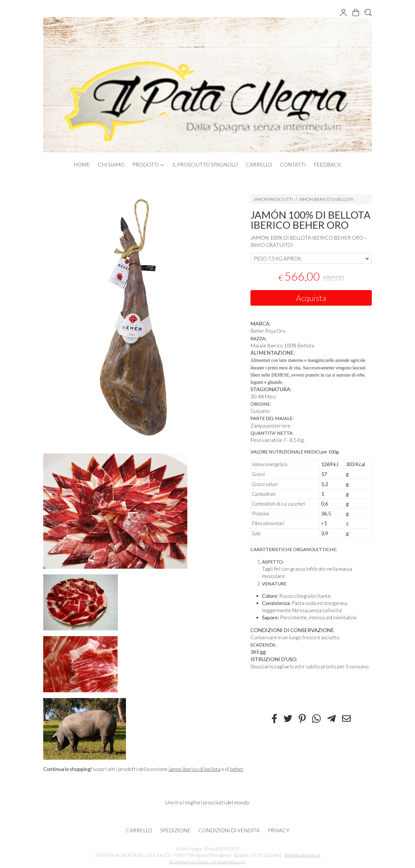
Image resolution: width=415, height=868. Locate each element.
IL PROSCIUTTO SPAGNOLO (205, 164)
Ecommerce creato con (207, 862)
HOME (82, 164)
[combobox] (311, 258)
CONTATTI (293, 164)
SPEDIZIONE (175, 830)
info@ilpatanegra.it (303, 855)
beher (237, 769)
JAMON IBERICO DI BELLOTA (326, 199)
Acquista (311, 298)
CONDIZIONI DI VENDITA (229, 830)
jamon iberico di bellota (194, 769)
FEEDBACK (328, 164)
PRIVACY (279, 830)
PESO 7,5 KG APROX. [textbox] (278, 258)
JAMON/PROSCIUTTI (273, 199)
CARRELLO (259, 164)
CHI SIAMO (111, 164)
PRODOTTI (148, 164)
